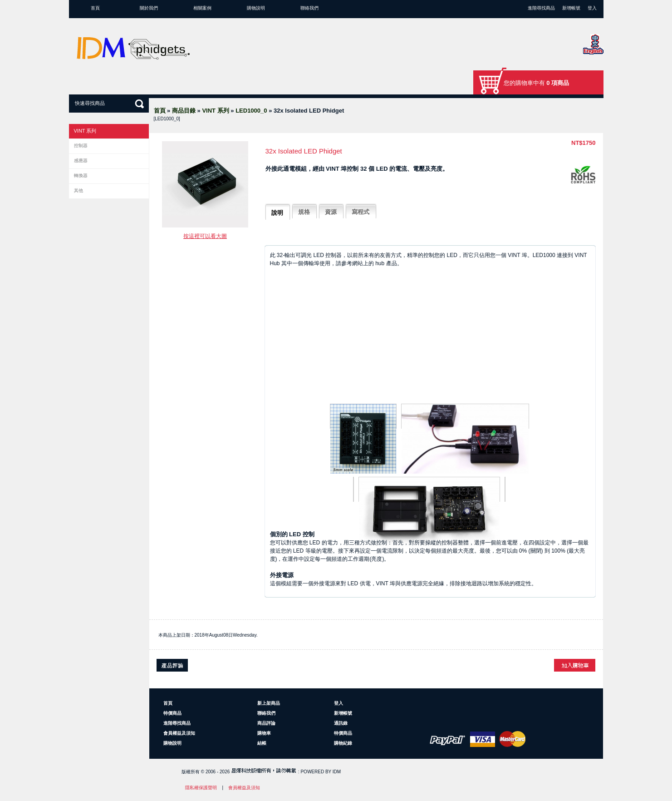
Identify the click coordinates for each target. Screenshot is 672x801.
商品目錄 (184, 111)
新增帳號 (571, 8)
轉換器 (81, 176)
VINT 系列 (215, 111)
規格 (304, 212)
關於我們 (149, 8)
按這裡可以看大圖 (205, 236)
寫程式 (361, 212)
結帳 (262, 743)
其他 (78, 190)
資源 (331, 212)
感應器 (81, 161)
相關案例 (202, 8)
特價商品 (172, 713)
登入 (592, 8)
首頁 (95, 8)
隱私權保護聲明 (201, 788)
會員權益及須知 (179, 733)
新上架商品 (269, 703)
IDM (337, 772)
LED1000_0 (251, 111)
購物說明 (256, 8)
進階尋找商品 (541, 8)
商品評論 (266, 723)
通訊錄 (341, 723)
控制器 (81, 146)
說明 (277, 213)
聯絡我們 (309, 8)
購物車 (264, 733)
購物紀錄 (343, 743)
